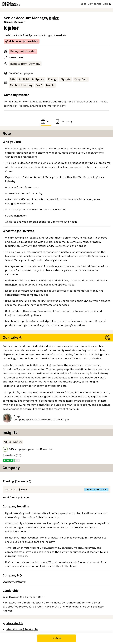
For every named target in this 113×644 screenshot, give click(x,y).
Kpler (54, 18)
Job (46, 122)
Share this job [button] (13, 623)
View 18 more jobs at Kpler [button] (20, 629)
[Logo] (11, 4)
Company (64, 122)
